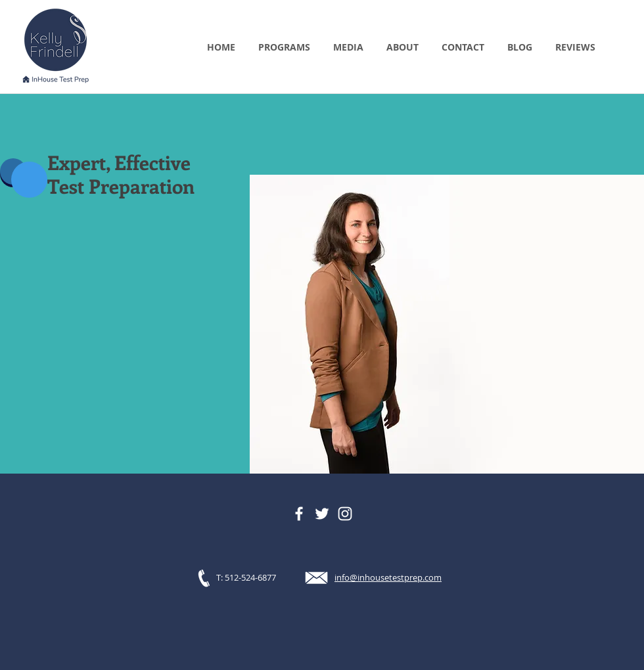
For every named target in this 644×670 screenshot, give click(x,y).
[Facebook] (299, 514)
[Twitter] (322, 514)
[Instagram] (345, 514)
